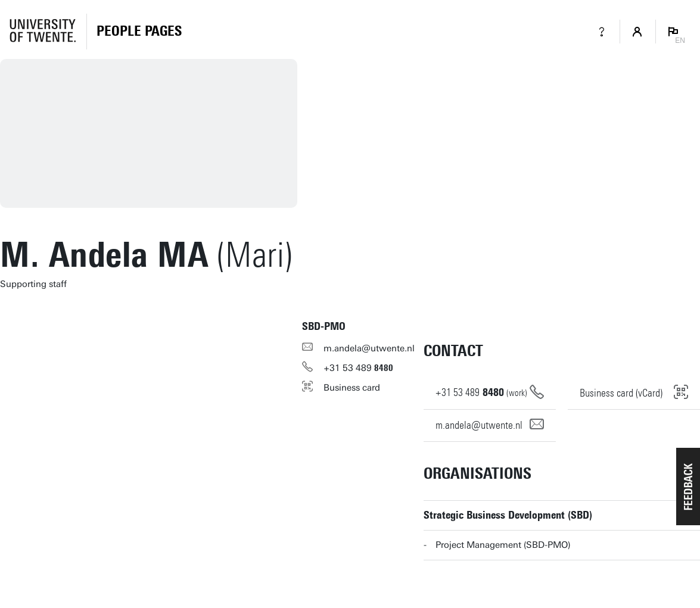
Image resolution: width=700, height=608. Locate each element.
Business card (352, 388)
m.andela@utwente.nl (369, 348)
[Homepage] (139, 32)
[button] (688, 487)
